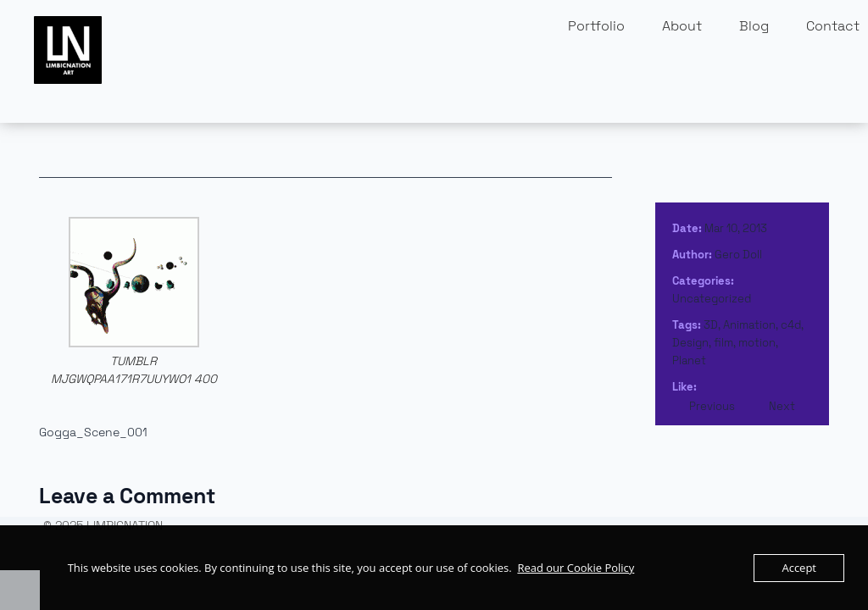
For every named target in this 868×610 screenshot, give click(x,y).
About (682, 26)
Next (782, 406)
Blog (754, 26)
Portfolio (596, 26)
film (723, 343)
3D (711, 325)
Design (690, 343)
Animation (749, 325)
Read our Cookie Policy (576, 568)
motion (757, 343)
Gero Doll (738, 255)
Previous (712, 406)
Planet (689, 360)
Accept (799, 568)
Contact (833, 26)
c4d (791, 325)
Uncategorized (712, 299)
